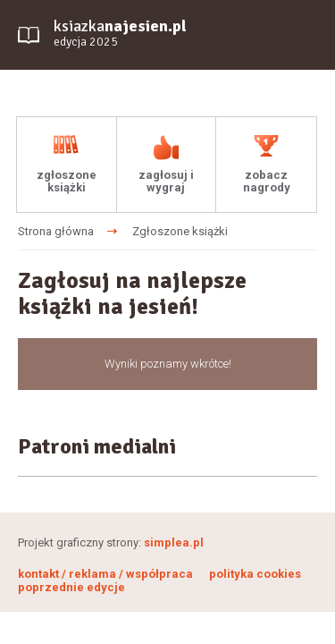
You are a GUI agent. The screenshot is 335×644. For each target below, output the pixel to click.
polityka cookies (255, 574)
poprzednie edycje (71, 587)
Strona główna (56, 231)
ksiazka (120, 33)
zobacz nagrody (267, 181)
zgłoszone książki (67, 181)
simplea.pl (174, 542)
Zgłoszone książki (180, 231)
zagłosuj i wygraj (166, 181)
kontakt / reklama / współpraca (107, 574)
